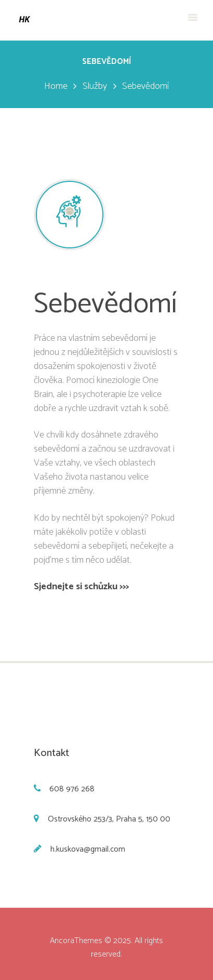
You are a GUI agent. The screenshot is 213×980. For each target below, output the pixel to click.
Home (56, 87)
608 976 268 (72, 789)
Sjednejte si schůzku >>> (81, 587)
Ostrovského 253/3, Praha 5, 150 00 (109, 819)
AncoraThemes (76, 941)
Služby (95, 87)
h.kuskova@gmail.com (88, 850)
